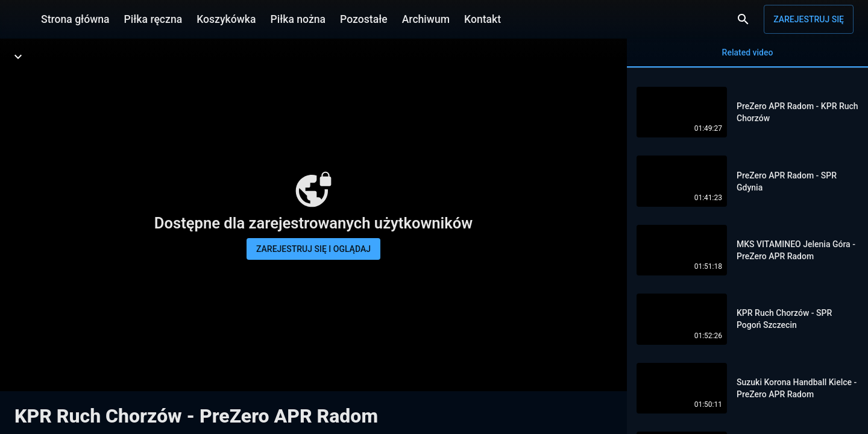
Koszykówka (226, 19)
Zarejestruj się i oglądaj (313, 249)
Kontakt (483, 19)
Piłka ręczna (153, 19)
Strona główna (75, 19)
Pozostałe (364, 19)
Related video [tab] (747, 58)
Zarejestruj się (809, 19)
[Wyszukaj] (743, 19)
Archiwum (426, 19)
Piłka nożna (298, 19)
